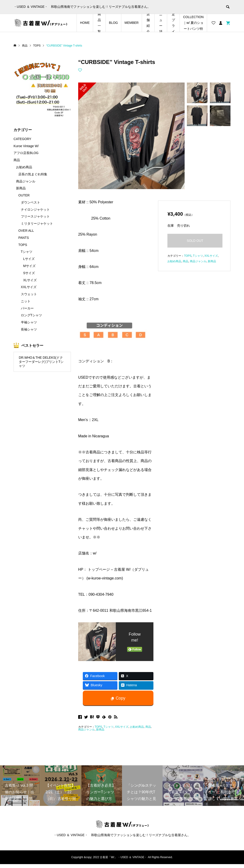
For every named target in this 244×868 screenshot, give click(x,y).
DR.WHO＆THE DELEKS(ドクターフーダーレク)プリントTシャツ (41, 362)
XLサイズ (30, 280)
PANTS (24, 238)
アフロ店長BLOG (26, 153)
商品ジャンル (86, 730)
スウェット (29, 294)
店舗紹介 (148, 23)
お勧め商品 (137, 727)
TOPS (98, 727)
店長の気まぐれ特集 (33, 174)
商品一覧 (99, 23)
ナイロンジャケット (35, 209)
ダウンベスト (30, 202)
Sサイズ (29, 273)
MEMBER (132, 23)
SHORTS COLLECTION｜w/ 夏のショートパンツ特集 (193, 23)
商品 (148, 727)
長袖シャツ (29, 329)
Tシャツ (109, 727)
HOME (85, 23)
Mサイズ (29, 266)
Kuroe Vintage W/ (26, 146)
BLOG (113, 23)
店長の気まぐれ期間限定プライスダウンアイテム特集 (173, 23)
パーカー (27, 308)
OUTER (24, 195)
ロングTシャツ (32, 315)
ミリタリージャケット (37, 223)
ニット (26, 301)
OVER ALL (26, 231)
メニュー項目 (161, 23)
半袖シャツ (29, 322)
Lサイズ (29, 259)
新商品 (100, 730)
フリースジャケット (35, 216)
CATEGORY (22, 139)
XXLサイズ (122, 727)
